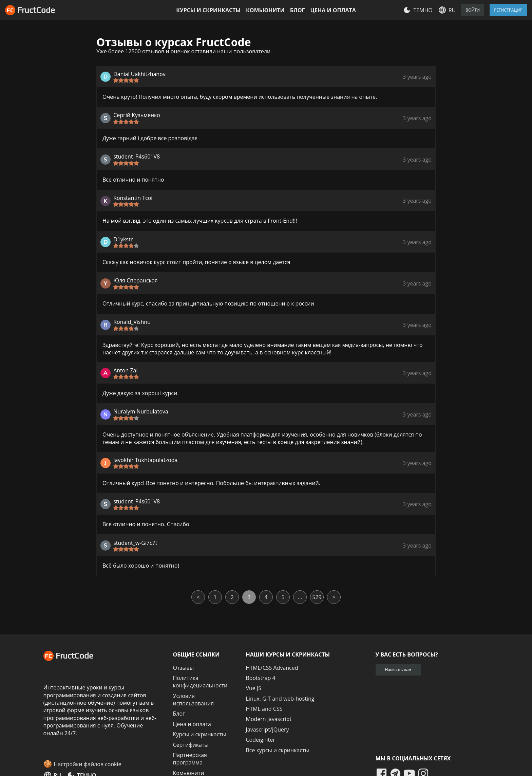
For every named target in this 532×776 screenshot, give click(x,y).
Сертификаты (191, 745)
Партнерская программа (190, 759)
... (300, 597)
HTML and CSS (264, 709)
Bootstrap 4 (261, 678)
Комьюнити (265, 10)
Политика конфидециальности (200, 682)
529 (317, 597)
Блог (298, 10)
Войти (473, 10)
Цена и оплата (333, 10)
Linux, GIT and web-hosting (280, 699)
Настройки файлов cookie (88, 764)
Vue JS (254, 688)
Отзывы (183, 668)
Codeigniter (261, 740)
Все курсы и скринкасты (278, 750)
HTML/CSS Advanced (272, 668)
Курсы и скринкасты (208, 10)
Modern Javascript (269, 719)
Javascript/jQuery (268, 729)
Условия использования (194, 700)
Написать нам (398, 670)
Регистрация (508, 10)
